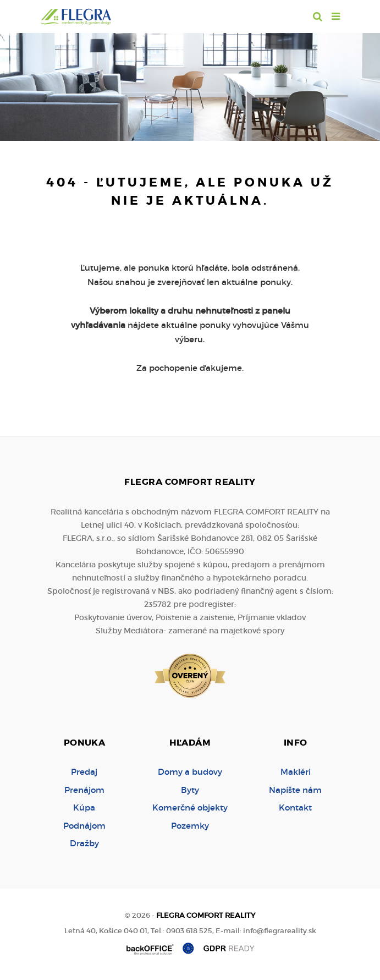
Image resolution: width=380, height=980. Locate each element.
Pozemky (190, 826)
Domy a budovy (190, 772)
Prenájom (84, 790)
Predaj (84, 772)
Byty (190, 790)
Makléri (296, 772)
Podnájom (84, 826)
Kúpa (84, 807)
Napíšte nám (295, 790)
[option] (190, 84)
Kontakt (295, 807)
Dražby (84, 843)
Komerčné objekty (190, 807)
